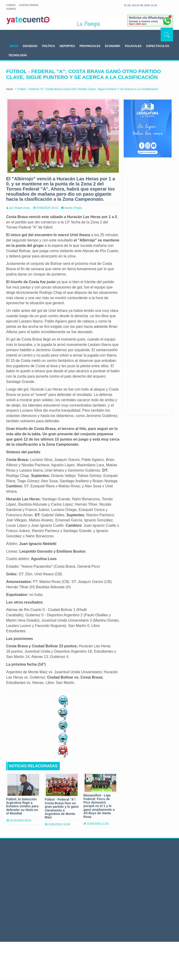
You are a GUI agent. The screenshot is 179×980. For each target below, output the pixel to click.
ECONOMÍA (113, 46)
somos (11, 9)
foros (11, 5)
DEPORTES (67, 46)
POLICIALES (133, 46)
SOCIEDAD (30, 46)
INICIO (14, 46)
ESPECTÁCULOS (158, 46)
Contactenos (29, 5)
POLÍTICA (49, 46)
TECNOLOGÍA (18, 55)
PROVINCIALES (90, 46)
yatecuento (28, 23)
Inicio (10, 89)
